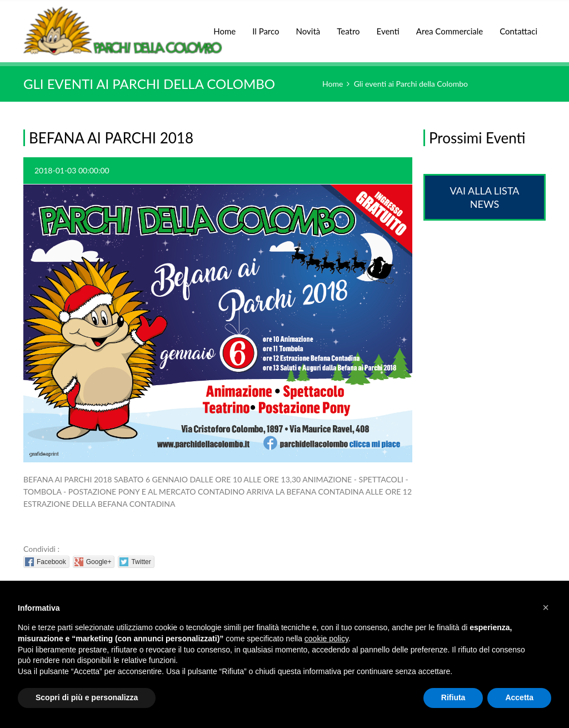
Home (224, 25)
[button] (546, 607)
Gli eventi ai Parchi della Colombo (411, 84)
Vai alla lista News (485, 197)
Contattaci (518, 31)
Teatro (348, 25)
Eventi (388, 25)
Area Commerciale (450, 25)
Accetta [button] (519, 697)
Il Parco (266, 25)
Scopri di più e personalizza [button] (87, 697)
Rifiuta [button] (453, 697)
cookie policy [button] (326, 639)
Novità (308, 25)
